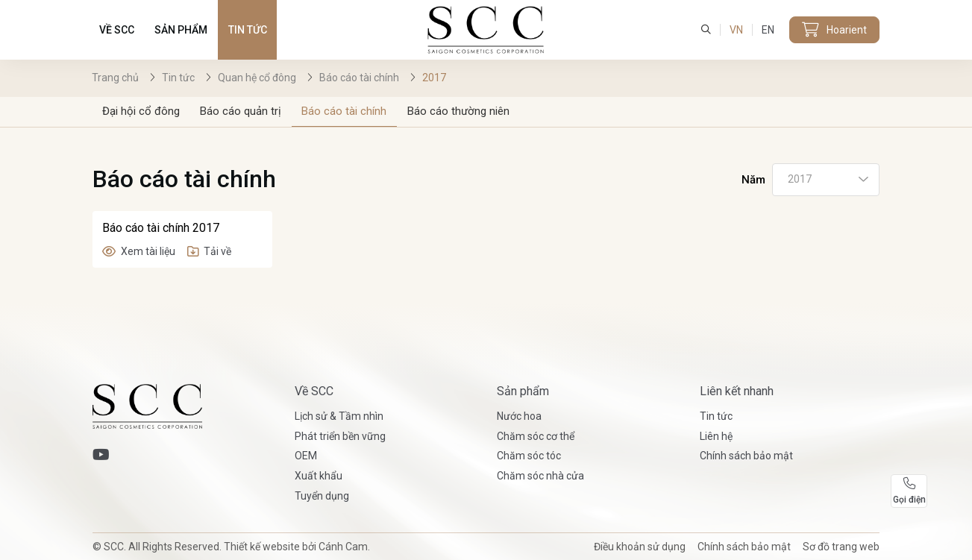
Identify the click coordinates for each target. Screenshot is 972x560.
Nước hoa (519, 416)
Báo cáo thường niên (458, 111)
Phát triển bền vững (340, 436)
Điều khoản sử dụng (640, 547)
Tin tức (248, 30)
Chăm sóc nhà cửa (540, 476)
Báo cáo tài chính (344, 111)
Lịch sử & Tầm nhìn (339, 416)
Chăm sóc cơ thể (536, 436)
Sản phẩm (181, 30)
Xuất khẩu (319, 476)
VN (736, 30)
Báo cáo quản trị (241, 111)
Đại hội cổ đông (141, 111)
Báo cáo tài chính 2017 (161, 228)
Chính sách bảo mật (746, 456)
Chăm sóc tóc (529, 456)
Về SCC (117, 30)
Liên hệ (716, 436)
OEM (306, 456)
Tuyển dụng (322, 496)
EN (768, 30)
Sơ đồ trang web (841, 547)
